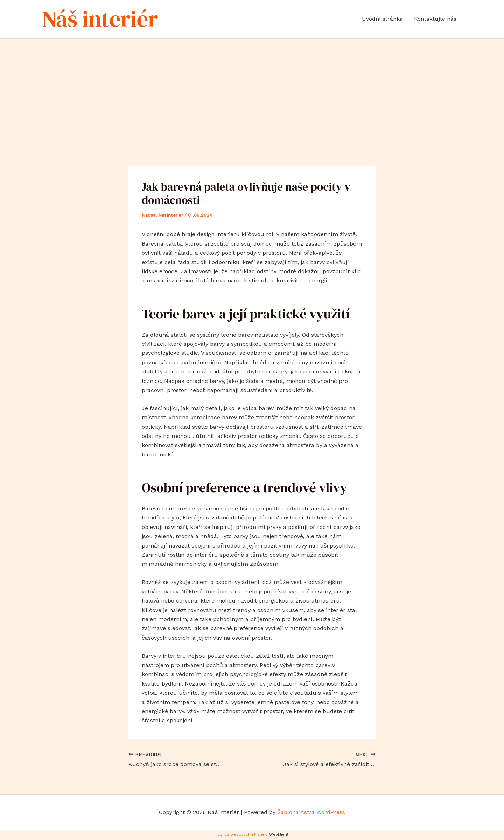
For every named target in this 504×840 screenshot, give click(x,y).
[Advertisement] (252, 91)
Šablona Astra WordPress (311, 812)
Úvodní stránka (382, 19)
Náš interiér (100, 19)
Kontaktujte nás (435, 19)
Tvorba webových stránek (241, 835)
